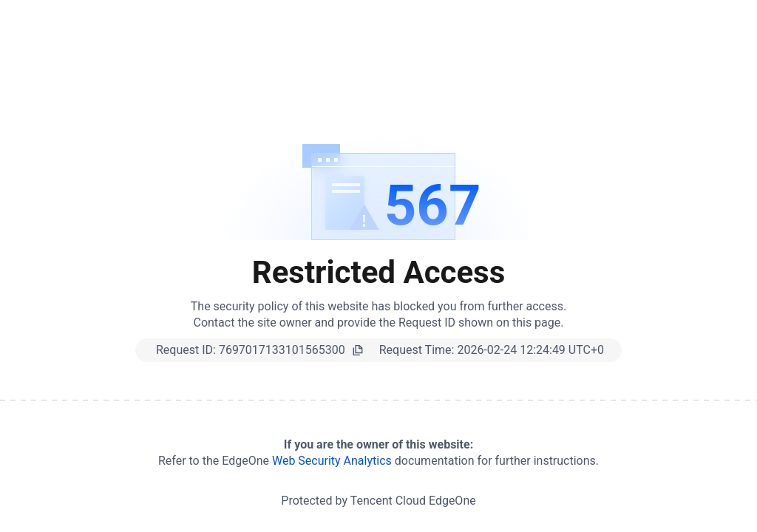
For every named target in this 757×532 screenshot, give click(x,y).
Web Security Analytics (332, 461)
